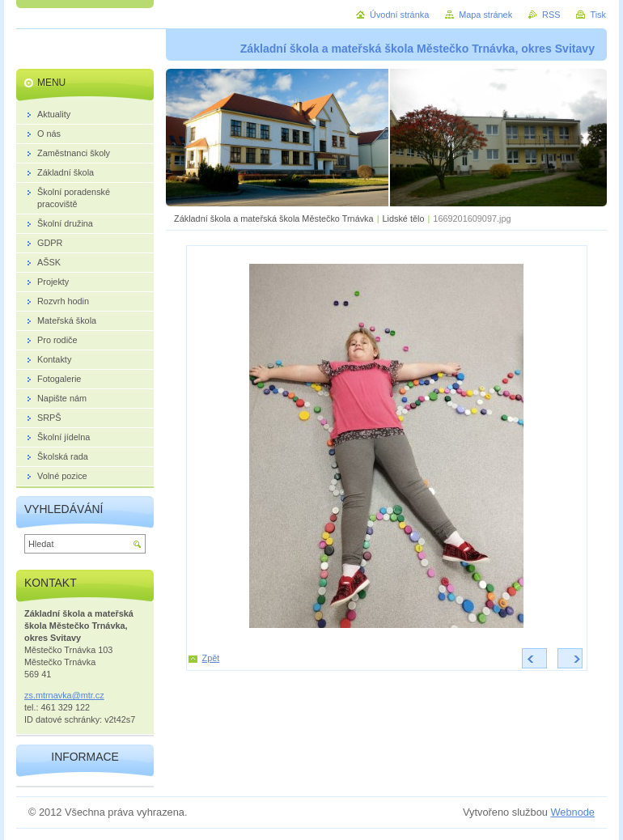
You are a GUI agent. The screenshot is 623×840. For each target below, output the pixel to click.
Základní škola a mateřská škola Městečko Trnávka (274, 218)
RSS (551, 15)
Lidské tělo (403, 218)
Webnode (572, 812)
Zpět (211, 658)
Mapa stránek (485, 15)
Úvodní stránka (399, 15)
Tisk (598, 15)
